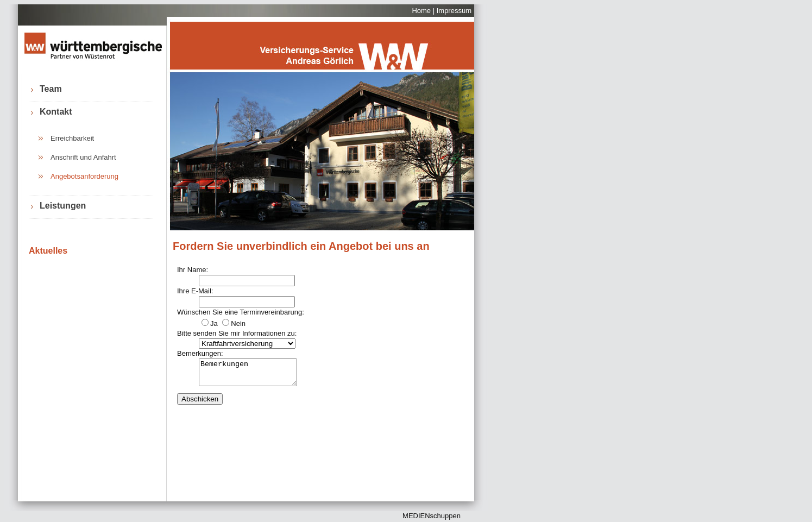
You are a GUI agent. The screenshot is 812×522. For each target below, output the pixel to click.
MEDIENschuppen (432, 516)
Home (421, 11)
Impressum (454, 11)
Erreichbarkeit (72, 138)
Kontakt (56, 112)
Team (51, 89)
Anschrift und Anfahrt (83, 157)
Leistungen (63, 206)
